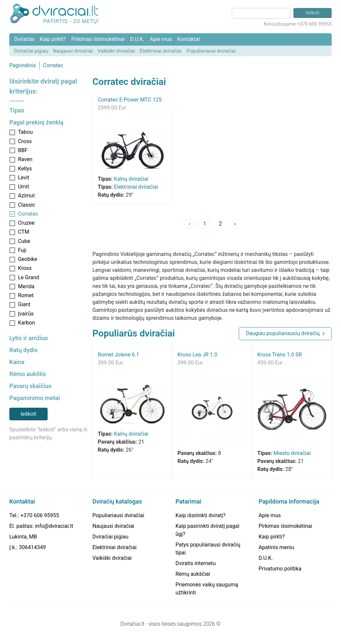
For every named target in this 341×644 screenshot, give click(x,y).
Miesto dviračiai (292, 453)
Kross (25, 268)
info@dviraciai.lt (54, 526)
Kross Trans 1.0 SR (280, 355)
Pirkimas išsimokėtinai (98, 39)
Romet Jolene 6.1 (119, 355)
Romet (26, 295)
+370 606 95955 (40, 515)
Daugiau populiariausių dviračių (283, 333)
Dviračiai (24, 39)
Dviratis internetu (196, 563)
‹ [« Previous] (190, 224)
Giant (24, 304)
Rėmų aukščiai (193, 574)
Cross (25, 141)
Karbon (26, 323)
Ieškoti (28, 414)
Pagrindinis (23, 65)
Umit (24, 187)
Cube (24, 241)
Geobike (28, 259)
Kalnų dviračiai (131, 179)
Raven (25, 159)
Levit (24, 178)
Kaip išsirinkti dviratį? (200, 515)
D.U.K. (137, 39)
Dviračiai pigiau (31, 51)
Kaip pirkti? (53, 39)
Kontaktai (188, 39)
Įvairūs (26, 314)
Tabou (25, 132)
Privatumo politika (280, 569)
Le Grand (29, 277)
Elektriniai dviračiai (161, 51)
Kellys (25, 169)
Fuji (22, 250)
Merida (26, 286)
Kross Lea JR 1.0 (197, 355)
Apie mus (161, 39)
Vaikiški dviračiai (116, 51)
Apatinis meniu (276, 547)
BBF (23, 150)
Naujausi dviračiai (73, 51)
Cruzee (26, 223)
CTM (24, 232)
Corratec (53, 65)
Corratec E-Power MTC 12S (130, 100)
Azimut (26, 196)
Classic (27, 205)
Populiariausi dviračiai (211, 51)
